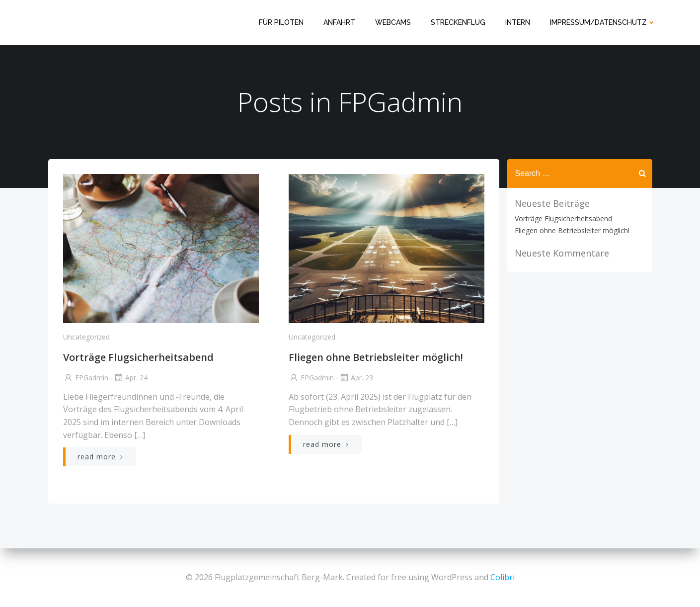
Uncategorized (86, 337)
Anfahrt (339, 22)
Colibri (503, 577)
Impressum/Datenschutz (603, 22)
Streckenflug (458, 22)
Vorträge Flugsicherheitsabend (563, 218)
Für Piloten (281, 22)
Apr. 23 (356, 378)
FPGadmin (86, 378)
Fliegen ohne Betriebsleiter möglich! (572, 230)
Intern (518, 22)
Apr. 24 (130, 378)
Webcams (393, 22)
